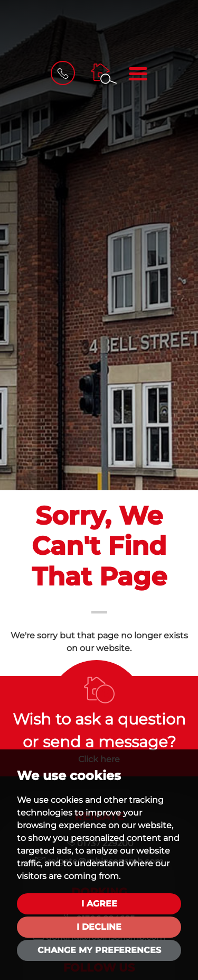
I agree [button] (99, 904)
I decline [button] (99, 927)
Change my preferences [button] (99, 950)
